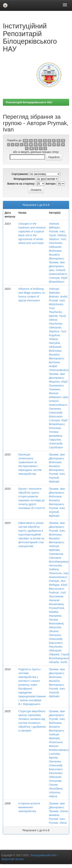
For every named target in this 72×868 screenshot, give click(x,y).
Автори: (51, 184)
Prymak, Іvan (57, 231)
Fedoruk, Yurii (57, 593)
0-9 (26, 141)
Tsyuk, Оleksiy (57, 235)
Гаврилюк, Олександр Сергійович (56, 443)
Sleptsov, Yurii (57, 239)
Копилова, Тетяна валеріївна (55, 432)
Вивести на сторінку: (21, 184)
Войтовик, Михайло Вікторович (56, 255)
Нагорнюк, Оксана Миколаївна (56, 620)
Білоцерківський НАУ (44, 855)
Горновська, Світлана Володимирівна (58, 558)
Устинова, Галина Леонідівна (55, 785)
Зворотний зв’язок (12, 859)
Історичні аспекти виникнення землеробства (29, 807)
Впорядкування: (24, 179)
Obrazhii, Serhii (58, 662)
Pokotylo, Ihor (57, 581)
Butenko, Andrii (58, 297)
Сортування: (20, 174)
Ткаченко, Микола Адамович (55, 393)
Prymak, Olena (58, 823)
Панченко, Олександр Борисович (56, 413)
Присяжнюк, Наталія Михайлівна (56, 600)
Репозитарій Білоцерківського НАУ (29, 102)
